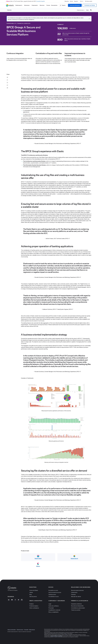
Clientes (9, 10)
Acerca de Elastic (34, 590)
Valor (87, 10)
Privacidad (51, 608)
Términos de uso (20, 630)
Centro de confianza (53, 606)
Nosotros (67, 1)
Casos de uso (80, 10)
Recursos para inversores (77, 590)
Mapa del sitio (32, 630)
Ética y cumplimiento (53, 612)
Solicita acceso (52, 594)
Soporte (76, 1)
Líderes (31, 592)
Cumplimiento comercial (54, 610)
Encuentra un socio (53, 590)
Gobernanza (74, 592)
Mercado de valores (76, 597)
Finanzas (73, 594)
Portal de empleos (34, 606)
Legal (50, 604)
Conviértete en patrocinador (78, 608)
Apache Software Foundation (57, 636)
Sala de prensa (33, 597)
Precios (48, 5)
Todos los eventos (76, 610)
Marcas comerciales (12, 630)
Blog (31, 594)
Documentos (54, 5)
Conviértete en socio (54, 597)
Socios (71, 1)
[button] (89, 19)
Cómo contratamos (34, 608)
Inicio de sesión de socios (55, 592)
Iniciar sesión (89, 1)
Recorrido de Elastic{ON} (77, 606)
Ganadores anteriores (76, 604)
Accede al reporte (41, 1)
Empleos (32, 604)
